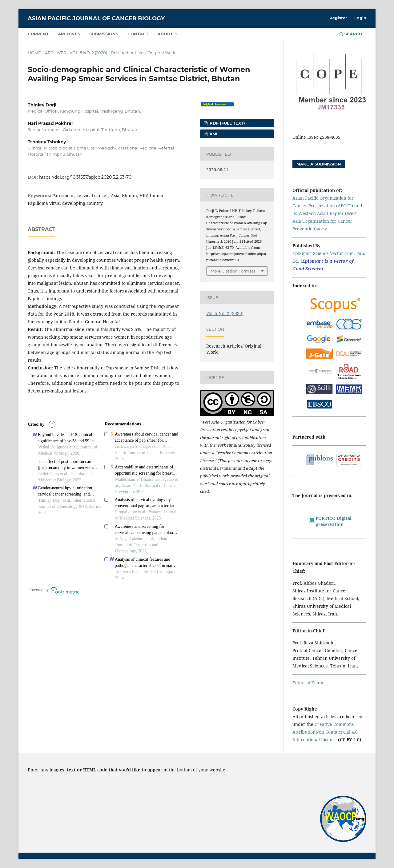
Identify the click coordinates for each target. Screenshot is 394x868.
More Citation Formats (233, 271)
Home (34, 53)
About (166, 34)
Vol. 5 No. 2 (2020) (88, 53)
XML (213, 134)
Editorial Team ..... (312, 683)
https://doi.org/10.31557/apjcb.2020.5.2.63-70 (85, 177)
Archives (69, 34)
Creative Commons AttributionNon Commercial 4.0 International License (325, 732)
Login (360, 18)
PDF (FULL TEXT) (227, 123)
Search (351, 34)
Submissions (104, 34)
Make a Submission (319, 164)
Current (38, 34)
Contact (138, 34)
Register (338, 18)
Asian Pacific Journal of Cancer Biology (96, 18)
